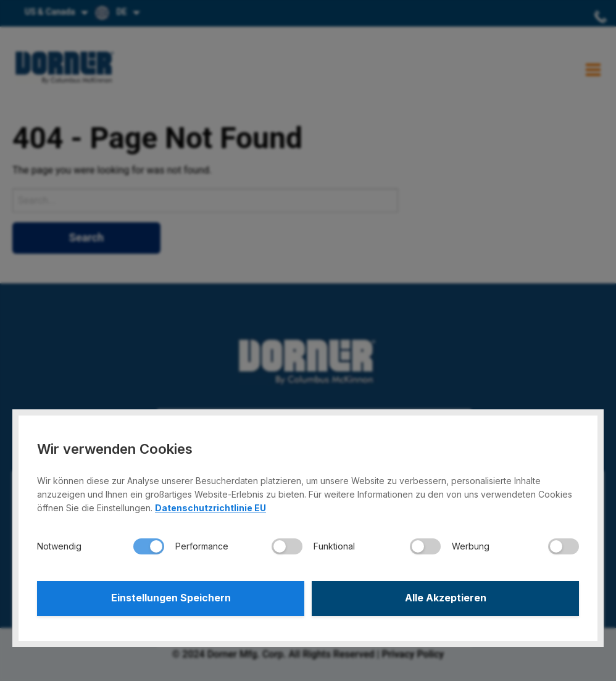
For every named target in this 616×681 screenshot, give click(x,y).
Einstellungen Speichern (171, 598)
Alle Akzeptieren (446, 598)
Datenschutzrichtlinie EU (210, 507)
